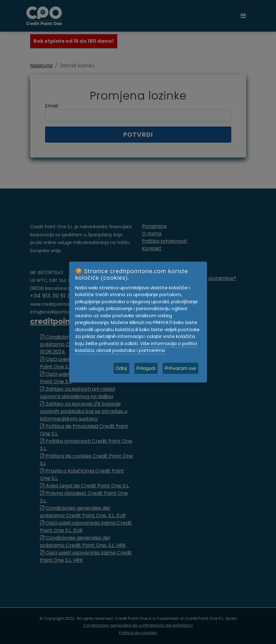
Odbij (121, 368)
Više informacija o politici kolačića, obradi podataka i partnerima (136, 347)
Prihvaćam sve (180, 368)
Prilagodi (146, 368)
